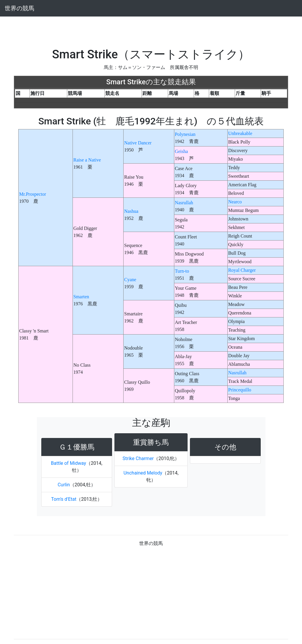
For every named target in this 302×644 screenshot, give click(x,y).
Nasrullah (184, 203)
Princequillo (240, 390)
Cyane (130, 280)
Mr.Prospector (33, 194)
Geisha (181, 151)
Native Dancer (138, 143)
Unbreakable (240, 133)
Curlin (64, 485)
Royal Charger (242, 270)
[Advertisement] (151, 30)
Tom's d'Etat (64, 499)
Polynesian (185, 134)
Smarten (81, 297)
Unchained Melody (143, 473)
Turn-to (182, 271)
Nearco (235, 202)
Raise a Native (87, 160)
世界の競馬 (19, 8)
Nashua (131, 211)
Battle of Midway (69, 463)
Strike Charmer (138, 458)
